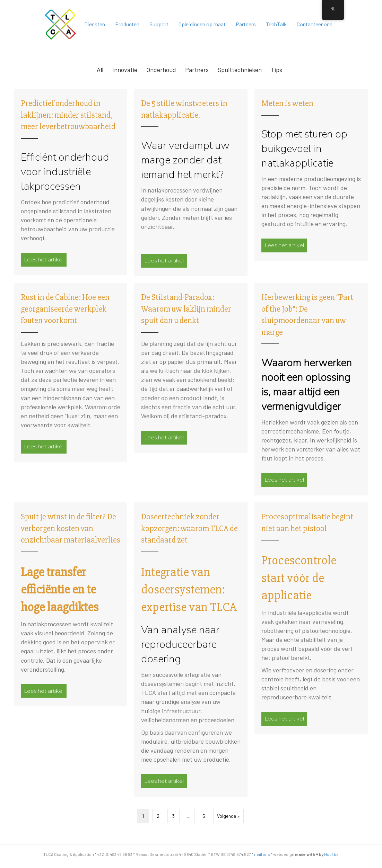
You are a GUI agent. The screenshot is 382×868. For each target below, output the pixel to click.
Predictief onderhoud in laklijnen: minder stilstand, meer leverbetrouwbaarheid (68, 115)
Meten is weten (287, 103)
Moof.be (331, 854)
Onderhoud (161, 70)
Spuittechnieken (240, 70)
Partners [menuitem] (246, 24)
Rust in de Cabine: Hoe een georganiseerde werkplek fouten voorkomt (65, 309)
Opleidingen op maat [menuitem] (202, 24)
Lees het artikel (45, 259)
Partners (197, 70)
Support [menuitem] (159, 24)
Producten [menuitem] (127, 24)
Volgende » (228, 816)
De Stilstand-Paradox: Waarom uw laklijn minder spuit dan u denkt (186, 309)
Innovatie (125, 70)
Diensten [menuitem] (95, 24)
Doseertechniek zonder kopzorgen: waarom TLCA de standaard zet (189, 528)
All (100, 70)
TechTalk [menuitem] (276, 24)
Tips (276, 70)
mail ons (262, 854)
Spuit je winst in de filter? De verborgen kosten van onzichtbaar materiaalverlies (71, 528)
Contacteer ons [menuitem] (315, 24)
